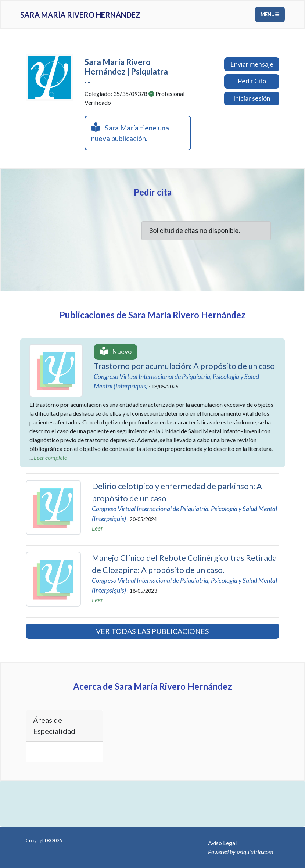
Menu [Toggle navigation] (270, 14)
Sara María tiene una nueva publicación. (130, 132)
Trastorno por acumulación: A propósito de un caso (184, 366)
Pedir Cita (252, 81)
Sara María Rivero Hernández (80, 15)
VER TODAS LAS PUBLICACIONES (152, 631)
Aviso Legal (222, 843)
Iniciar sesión (252, 98)
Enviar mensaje (252, 64)
